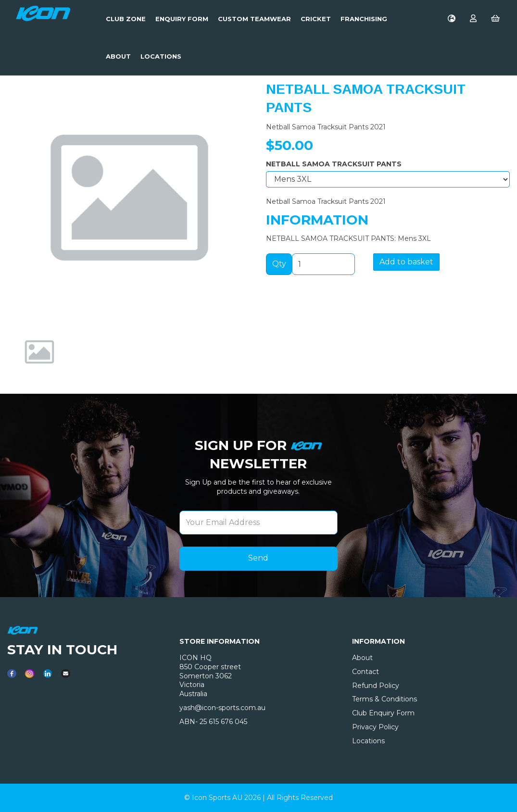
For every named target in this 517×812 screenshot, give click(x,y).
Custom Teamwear (254, 19)
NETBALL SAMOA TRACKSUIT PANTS (334, 164)
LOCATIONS (161, 56)
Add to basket (406, 262)
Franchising (364, 19)
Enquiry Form (182, 19)
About (118, 56)
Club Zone (126, 19)
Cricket (316, 19)
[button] (30, 259)
